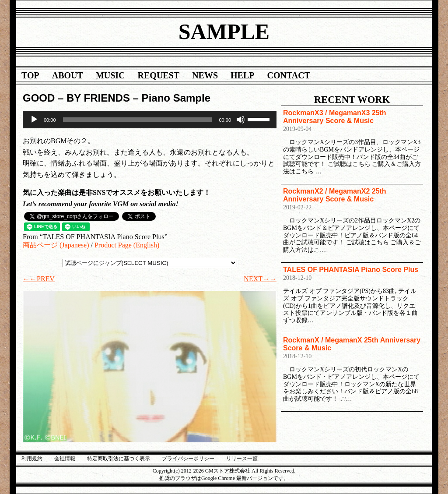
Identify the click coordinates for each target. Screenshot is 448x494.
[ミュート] (241, 120)
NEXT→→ (260, 279)
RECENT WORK (352, 100)
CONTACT (289, 75)
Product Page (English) (127, 245)
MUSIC (110, 75)
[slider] (138, 120)
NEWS (205, 75)
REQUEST (159, 75)
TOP (30, 75)
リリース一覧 (242, 459)
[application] (150, 120)
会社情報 (65, 459)
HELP (242, 75)
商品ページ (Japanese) (56, 245)
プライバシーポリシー (188, 459)
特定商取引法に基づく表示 (119, 459)
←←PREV (39, 279)
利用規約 (32, 459)
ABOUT (68, 75)
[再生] (34, 120)
